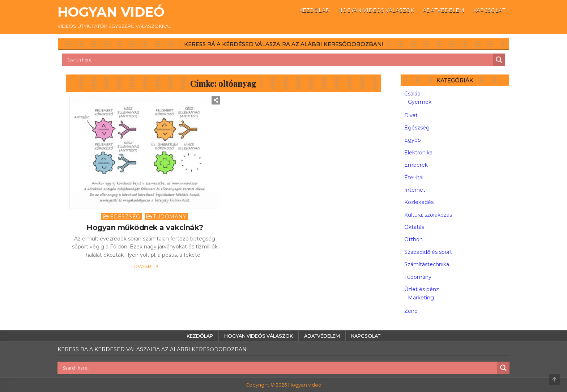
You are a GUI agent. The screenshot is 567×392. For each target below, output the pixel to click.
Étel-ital (414, 178)
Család (412, 94)
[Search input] (279, 60)
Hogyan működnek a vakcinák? (145, 227)
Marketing (421, 298)
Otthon (413, 239)
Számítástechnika (427, 264)
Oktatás (414, 227)
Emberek (416, 165)
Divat (411, 115)
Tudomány (170, 217)
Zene (411, 311)
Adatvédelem (444, 10)
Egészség (125, 217)
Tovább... (143, 266)
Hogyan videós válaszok (376, 10)
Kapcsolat (489, 10)
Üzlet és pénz (422, 289)
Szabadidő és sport (428, 252)
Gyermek (420, 102)
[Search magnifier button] (499, 60)
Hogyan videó (111, 12)
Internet (415, 190)
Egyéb (413, 140)
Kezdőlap (314, 10)
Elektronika (418, 153)
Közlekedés (419, 202)
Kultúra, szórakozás (428, 215)
